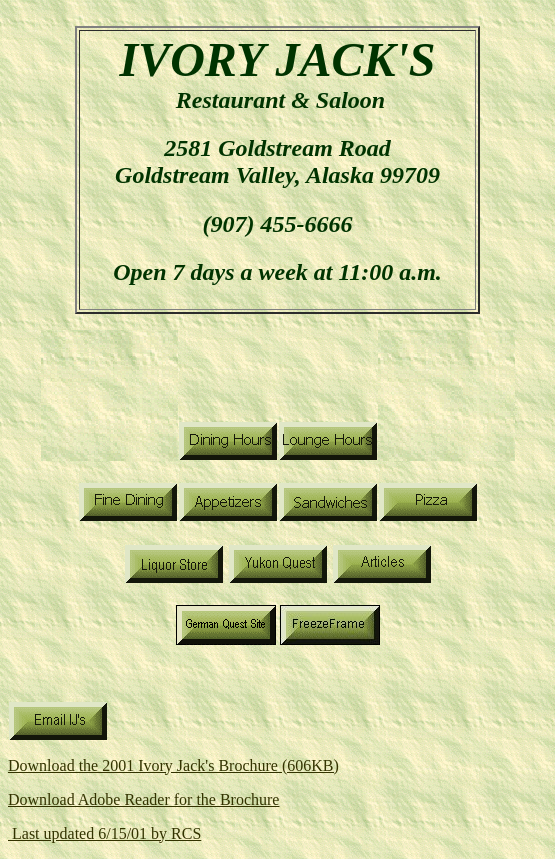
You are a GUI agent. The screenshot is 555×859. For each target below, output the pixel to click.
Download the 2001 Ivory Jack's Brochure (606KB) (173, 765)
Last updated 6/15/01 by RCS (104, 833)
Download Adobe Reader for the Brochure (143, 799)
